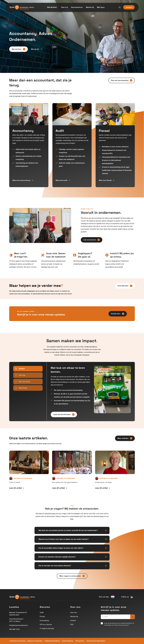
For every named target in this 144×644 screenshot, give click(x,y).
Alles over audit (63, 180)
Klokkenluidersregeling (52, 641)
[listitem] (24, 261)
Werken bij (74, 617)
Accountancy (44, 621)
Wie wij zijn (36, 49)
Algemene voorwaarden (35, 641)
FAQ (72, 625)
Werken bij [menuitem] (90, 7)
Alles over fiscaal (106, 180)
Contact (129, 7)
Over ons (73, 613)
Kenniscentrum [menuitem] (77, 7)
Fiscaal (42, 617)
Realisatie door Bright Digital (96, 641)
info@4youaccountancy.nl (18, 625)
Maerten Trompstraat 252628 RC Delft (18, 614)
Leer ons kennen (92, 240)
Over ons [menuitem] (65, 7)
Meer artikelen (125, 438)
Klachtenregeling (67, 641)
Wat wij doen (53, 7)
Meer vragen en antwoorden (72, 576)
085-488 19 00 (14, 629)
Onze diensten (125, 286)
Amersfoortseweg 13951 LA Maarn (16, 620)
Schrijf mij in (118, 314)
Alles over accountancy (23, 180)
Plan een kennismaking (122, 80)
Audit (42, 613)
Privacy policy (80, 641)
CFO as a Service (46, 625)
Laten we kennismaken (64, 414)
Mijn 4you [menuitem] (101, 7)
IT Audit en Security (47, 629)
